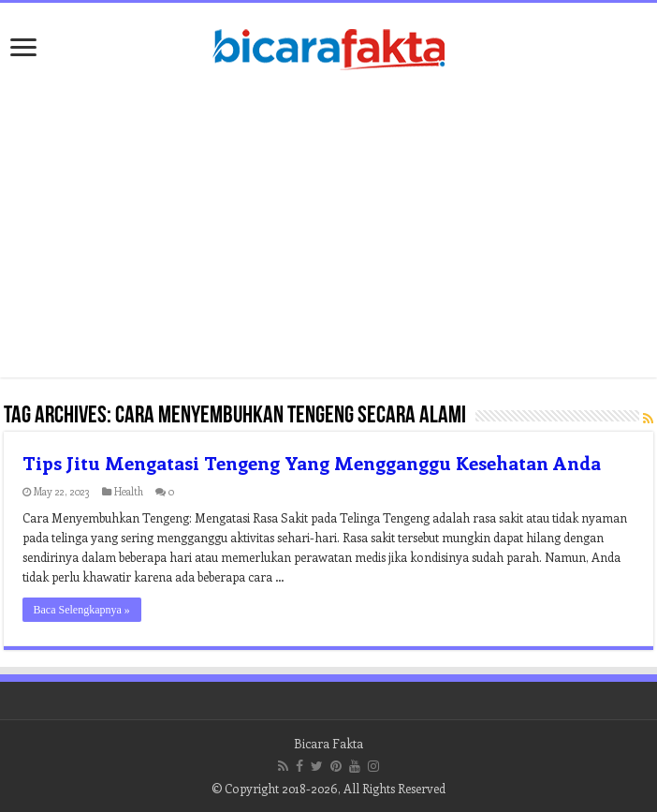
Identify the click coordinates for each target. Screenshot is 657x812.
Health (129, 491)
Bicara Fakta (328, 743)
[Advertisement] (329, 228)
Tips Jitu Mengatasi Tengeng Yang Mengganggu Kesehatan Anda (312, 462)
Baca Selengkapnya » (82, 610)
